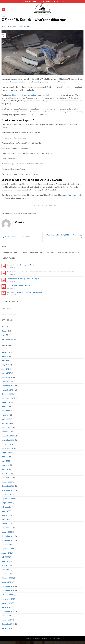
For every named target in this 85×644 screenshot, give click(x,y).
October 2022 (7, 494)
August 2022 (7, 503)
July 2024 (5, 406)
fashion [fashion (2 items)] (8, 315)
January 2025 (7, 381)
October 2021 (7, 544)
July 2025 (5, 356)
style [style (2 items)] (11, 315)
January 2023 (7, 482)
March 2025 (6, 373)
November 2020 (8, 591)
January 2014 (7, 620)
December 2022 (8, 486)
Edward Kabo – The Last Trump (16, 237)
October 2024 (7, 394)
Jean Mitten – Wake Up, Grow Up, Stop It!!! (24, 279)
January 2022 (7, 532)
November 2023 (8, 440)
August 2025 (7, 352)
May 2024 (5, 415)
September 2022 (8, 499)
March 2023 (6, 473)
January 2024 (7, 432)
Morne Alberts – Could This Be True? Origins (25, 292)
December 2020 (8, 586)
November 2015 (8, 611)
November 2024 (8, 390)
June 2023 (6, 461)
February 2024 (7, 427)
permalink (33, 213)
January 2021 (7, 582)
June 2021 (6, 561)
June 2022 (6, 511)
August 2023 (7, 453)
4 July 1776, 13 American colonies (25, 95)
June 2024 (6, 411)
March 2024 (6, 423)
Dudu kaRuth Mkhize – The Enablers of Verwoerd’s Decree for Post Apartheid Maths (41, 272)
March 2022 (6, 524)
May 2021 (5, 565)
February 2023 (7, 478)
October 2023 (7, 444)
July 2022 (5, 507)
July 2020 (5, 607)
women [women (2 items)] (15, 315)
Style (3, 335)
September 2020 (8, 599)
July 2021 (5, 557)
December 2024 (8, 386)
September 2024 (8, 398)
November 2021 (8, 540)
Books (4, 331)
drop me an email (74, 195)
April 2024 (6, 419)
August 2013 (7, 628)
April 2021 (6, 570)
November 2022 (8, 490)
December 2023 (8, 436)
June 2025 (6, 361)
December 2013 (8, 624)
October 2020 (7, 595)
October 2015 (7, 616)
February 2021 (7, 578)
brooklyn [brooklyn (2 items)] (4, 315)
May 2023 (5, 465)
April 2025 (6, 369)
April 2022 (6, 519)
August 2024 (7, 402)
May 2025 (5, 365)
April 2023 (6, 469)
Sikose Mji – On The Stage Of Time (21, 265)
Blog (4, 17)
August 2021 (7, 553)
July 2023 (5, 457)
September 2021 (8, 549)
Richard (27, 26)
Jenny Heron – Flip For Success (19, 286)
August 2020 (7, 603)
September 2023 (8, 448)
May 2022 (5, 515)
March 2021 (6, 574)
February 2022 (7, 528)
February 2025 (7, 377)
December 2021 (8, 536)
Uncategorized (7, 339)
